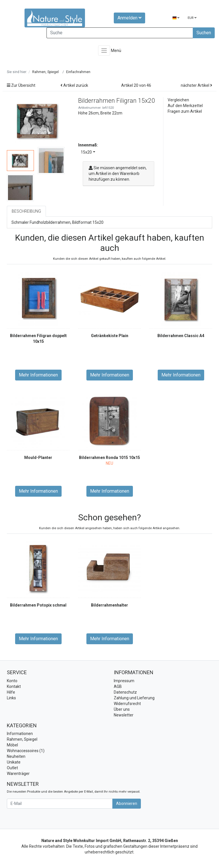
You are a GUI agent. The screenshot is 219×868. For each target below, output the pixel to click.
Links (11, 698)
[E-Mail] (60, 804)
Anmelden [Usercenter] (129, 18)
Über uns (122, 709)
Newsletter (124, 715)
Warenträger (18, 774)
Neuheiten (16, 756)
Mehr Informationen (38, 375)
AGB (118, 686)
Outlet (12, 768)
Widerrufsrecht (127, 704)
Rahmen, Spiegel (22, 739)
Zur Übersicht (21, 85)
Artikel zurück (74, 85)
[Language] (176, 18)
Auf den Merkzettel (185, 106)
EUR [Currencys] (192, 18)
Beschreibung (26, 211)
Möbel (12, 745)
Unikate (14, 762)
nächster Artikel (196, 85)
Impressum (124, 681)
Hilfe (11, 692)
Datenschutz (125, 692)
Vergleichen (178, 100)
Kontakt (14, 686)
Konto (12, 681)
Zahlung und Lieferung (134, 698)
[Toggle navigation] (104, 51)
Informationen (20, 734)
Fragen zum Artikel (185, 111)
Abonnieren (127, 803)
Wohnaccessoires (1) (26, 751)
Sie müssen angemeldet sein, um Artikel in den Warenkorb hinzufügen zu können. (118, 174)
